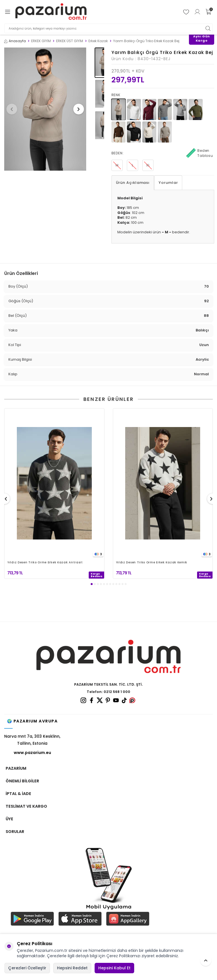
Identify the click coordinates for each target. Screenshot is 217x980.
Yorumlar (168, 183)
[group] (45, 109)
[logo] (51, 12)
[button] (14, 109)
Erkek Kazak (98, 41)
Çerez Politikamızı (123, 956)
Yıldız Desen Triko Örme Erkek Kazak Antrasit (45, 563)
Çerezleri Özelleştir (27, 968)
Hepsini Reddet (72, 968)
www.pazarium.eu (32, 753)
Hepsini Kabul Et (114, 968)
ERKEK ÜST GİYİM (70, 41)
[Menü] (8, 12)
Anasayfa (15, 41)
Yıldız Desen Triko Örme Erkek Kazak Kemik (152, 563)
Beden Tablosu (200, 153)
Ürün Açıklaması (133, 183)
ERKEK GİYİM (41, 41)
